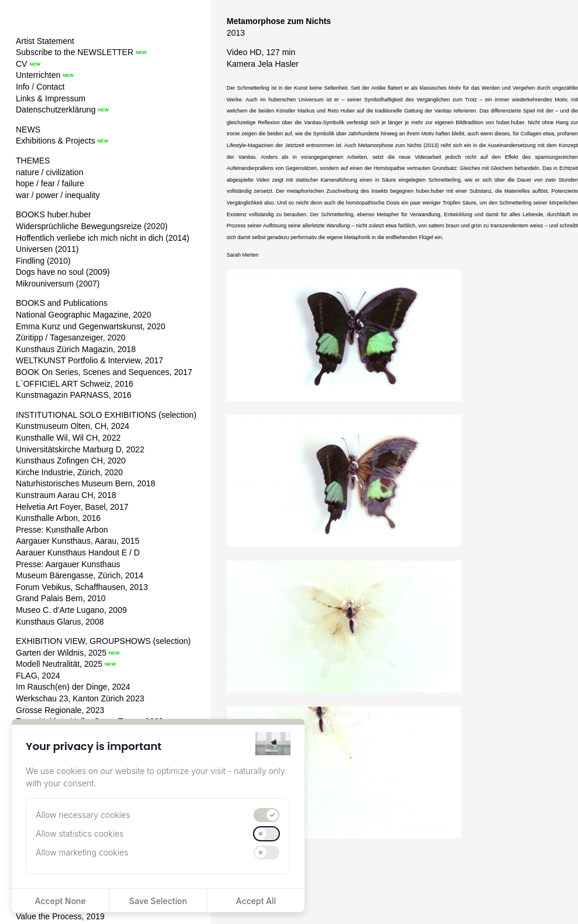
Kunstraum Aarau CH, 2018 (66, 495)
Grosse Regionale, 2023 (60, 710)
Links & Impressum (51, 98)
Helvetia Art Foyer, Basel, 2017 (72, 507)
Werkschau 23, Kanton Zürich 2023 (80, 698)
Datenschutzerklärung (56, 110)
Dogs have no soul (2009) (63, 272)
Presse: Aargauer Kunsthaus (68, 564)
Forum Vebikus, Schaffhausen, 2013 (82, 587)
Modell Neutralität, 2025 (59, 664)
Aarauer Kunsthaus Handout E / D (78, 553)
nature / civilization (49, 172)
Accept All (256, 901)
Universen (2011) (47, 249)
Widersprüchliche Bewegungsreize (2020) (92, 226)
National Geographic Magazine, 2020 (83, 315)
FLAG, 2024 (38, 676)
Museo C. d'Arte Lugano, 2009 (71, 610)
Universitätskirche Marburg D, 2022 (80, 449)
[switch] (266, 815)
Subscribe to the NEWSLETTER (75, 52)
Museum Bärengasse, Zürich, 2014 (80, 575)
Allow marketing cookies (82, 852)
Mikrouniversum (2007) (58, 284)
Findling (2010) (43, 261)
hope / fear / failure (50, 183)
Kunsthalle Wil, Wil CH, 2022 (68, 438)
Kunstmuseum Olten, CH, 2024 (73, 426)
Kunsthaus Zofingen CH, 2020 (71, 461)
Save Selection (158, 901)
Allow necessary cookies (83, 815)
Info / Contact (40, 87)
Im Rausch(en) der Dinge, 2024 (73, 687)
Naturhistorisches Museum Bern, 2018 (85, 483)
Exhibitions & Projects (55, 141)
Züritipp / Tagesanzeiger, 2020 (71, 337)
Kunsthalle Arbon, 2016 (58, 518)
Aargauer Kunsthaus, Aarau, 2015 (78, 541)
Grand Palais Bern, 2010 (61, 598)
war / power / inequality (58, 195)
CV (21, 64)
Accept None (60, 901)
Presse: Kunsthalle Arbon (62, 530)
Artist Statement (45, 41)
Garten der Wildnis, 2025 (61, 653)
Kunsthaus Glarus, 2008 (60, 622)
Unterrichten (38, 75)
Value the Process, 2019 (60, 916)
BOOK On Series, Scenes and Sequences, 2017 (104, 372)
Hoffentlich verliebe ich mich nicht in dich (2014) (102, 238)
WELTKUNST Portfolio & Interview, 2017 (90, 360)
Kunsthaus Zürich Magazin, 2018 (76, 349)
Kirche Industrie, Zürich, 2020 (69, 472)
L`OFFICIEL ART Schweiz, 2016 (75, 384)
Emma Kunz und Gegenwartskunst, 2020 (90, 326)
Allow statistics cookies (80, 833)
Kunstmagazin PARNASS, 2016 (73, 395)
